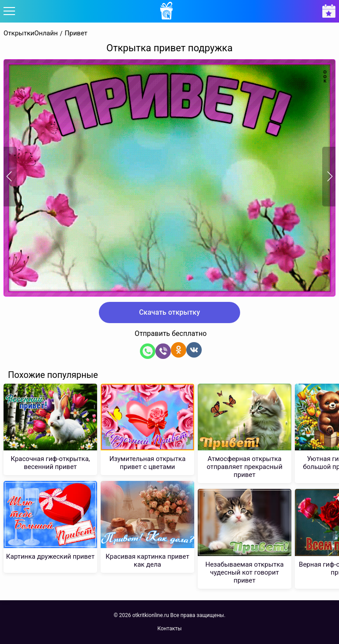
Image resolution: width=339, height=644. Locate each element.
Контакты (169, 629)
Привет (76, 33)
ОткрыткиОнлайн (31, 33)
